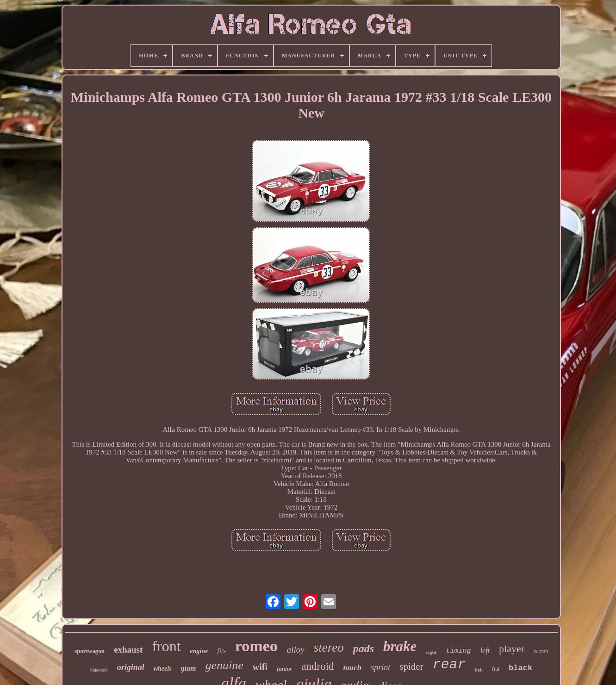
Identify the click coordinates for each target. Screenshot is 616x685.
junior (284, 669)
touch (353, 668)
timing (459, 651)
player (512, 649)
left (485, 651)
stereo (329, 648)
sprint (380, 667)
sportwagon (90, 651)
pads (364, 648)
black (520, 668)
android (317, 666)
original (131, 667)
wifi (260, 667)
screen (541, 651)
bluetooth (99, 670)
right (431, 652)
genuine (224, 665)
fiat (496, 669)
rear (449, 665)
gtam (189, 668)
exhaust (128, 650)
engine (199, 651)
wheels (163, 669)
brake (400, 646)
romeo (256, 646)
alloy (296, 650)
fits (221, 651)
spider (411, 666)
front (166, 646)
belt (479, 670)
